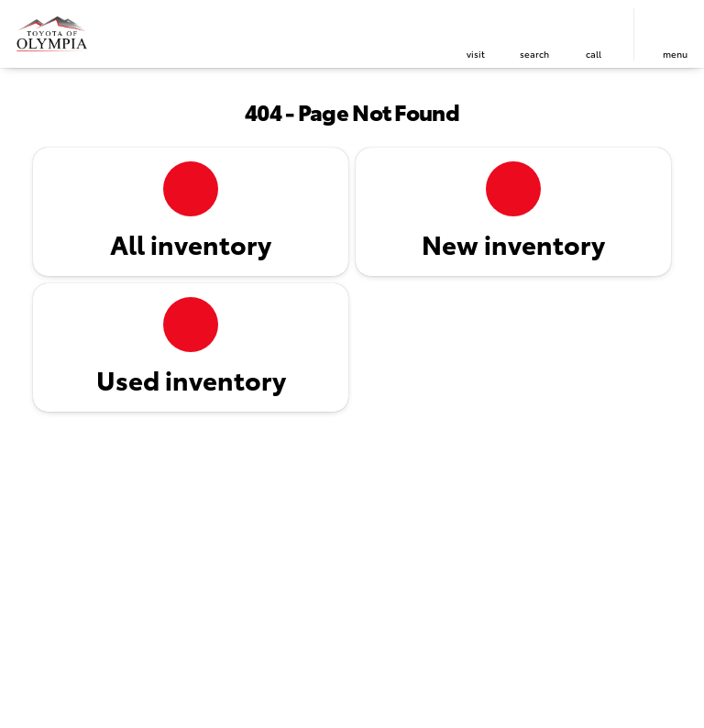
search (534, 54)
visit (476, 54)
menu (675, 54)
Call (594, 54)
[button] (476, 34)
